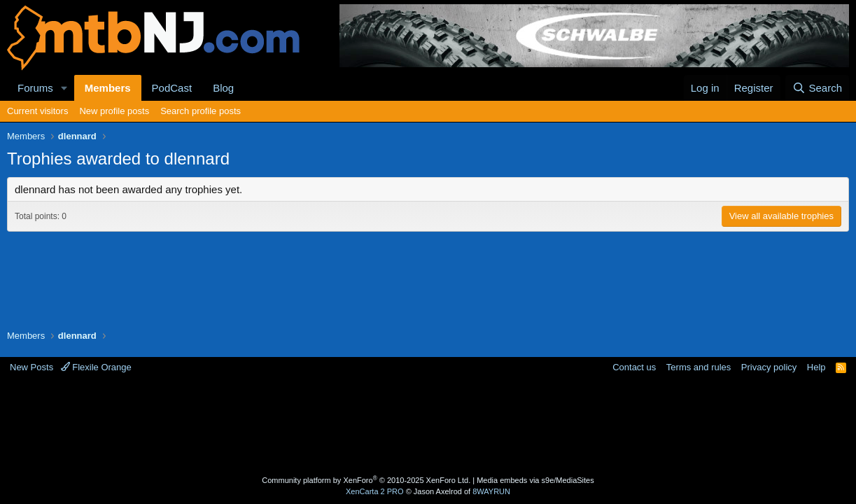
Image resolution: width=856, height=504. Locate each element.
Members (108, 88)
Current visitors (37, 111)
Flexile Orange (96, 367)
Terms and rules (699, 367)
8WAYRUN (491, 491)
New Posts (31, 367)
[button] (64, 88)
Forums (35, 88)
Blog (223, 88)
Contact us (634, 367)
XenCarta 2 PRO (375, 491)
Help (816, 367)
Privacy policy (769, 367)
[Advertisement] (428, 426)
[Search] (817, 88)
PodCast (172, 88)
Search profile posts (201, 111)
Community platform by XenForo (366, 480)
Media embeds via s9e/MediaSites (535, 480)
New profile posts (114, 111)
